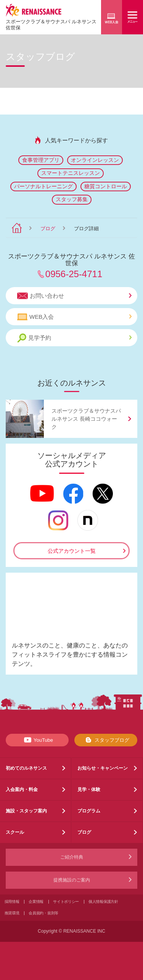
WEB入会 (74, 317)
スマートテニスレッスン (71, 173)
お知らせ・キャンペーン (103, 768)
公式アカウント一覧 (72, 551)
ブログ (48, 228)
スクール (15, 832)
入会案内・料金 (22, 789)
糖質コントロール (106, 186)
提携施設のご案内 (72, 880)
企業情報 (36, 902)
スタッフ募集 (72, 199)
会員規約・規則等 (43, 913)
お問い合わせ (74, 296)
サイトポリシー (66, 902)
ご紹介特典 (72, 857)
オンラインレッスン (95, 160)
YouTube (37, 740)
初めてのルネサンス (26, 768)
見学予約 (74, 338)
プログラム (89, 811)
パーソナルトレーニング (43, 186)
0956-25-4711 (74, 274)
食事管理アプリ (41, 160)
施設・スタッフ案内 (26, 811)
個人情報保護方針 (103, 902)
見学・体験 (89, 789)
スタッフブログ (106, 740)
